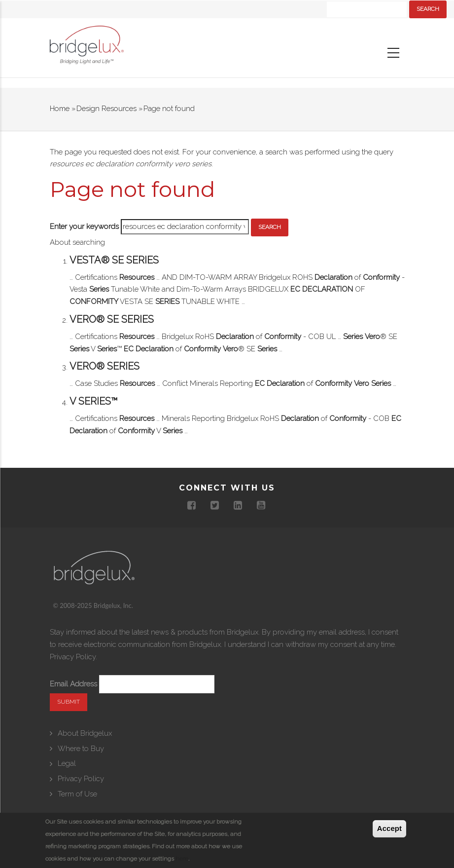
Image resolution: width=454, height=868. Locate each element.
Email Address (73, 684)
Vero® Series (105, 366)
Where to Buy (81, 749)
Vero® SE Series (112, 319)
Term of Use (77, 794)
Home (60, 109)
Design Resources (106, 109)
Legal (67, 763)
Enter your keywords (84, 226)
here (182, 859)
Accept (389, 829)
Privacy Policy (73, 657)
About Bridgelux (85, 733)
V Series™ (94, 401)
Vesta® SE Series (114, 260)
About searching (77, 242)
